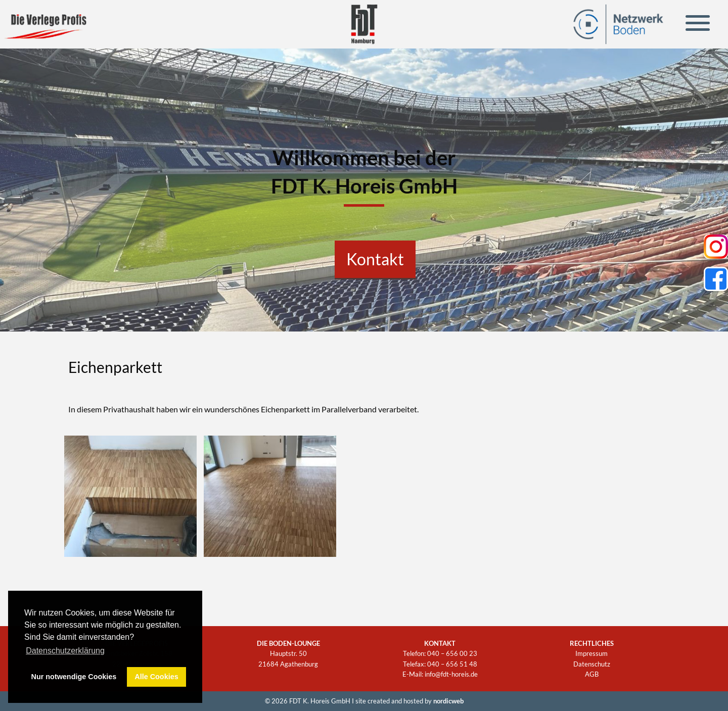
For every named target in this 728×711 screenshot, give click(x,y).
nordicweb (448, 701)
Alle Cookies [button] (156, 677)
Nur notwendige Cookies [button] (74, 677)
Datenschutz (592, 664)
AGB (592, 674)
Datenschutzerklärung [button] (65, 651)
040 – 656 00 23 (452, 653)
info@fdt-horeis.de (451, 674)
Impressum (591, 653)
